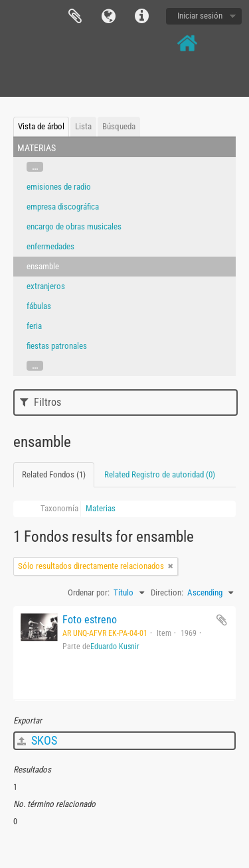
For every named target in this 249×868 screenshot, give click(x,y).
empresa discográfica (63, 207)
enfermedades (50, 246)
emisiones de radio (59, 187)
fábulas (39, 306)
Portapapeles (75, 17)
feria (34, 326)
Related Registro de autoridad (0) (160, 474)
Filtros (41, 402)
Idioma (108, 17)
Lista (83, 126)
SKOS (37, 740)
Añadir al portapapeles (222, 620)
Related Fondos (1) (54, 474)
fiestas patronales (57, 346)
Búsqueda (119, 126)
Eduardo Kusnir (115, 647)
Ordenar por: (89, 592)
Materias (101, 508)
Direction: (167, 592)
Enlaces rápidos (141, 17)
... (35, 167)
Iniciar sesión (200, 16)
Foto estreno (90, 620)
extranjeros (46, 286)
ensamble (43, 266)
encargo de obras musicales (74, 226)
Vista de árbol (41, 126)
